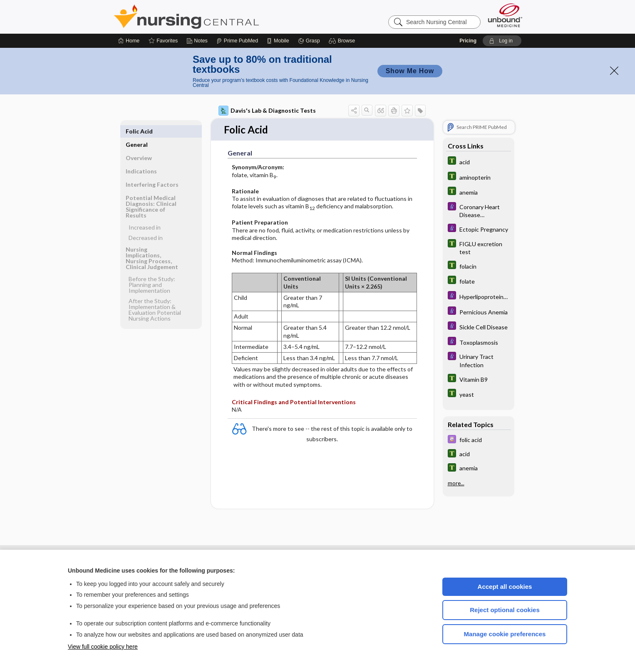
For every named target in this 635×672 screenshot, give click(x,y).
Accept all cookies (505, 587)
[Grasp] (309, 41)
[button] (343, 41)
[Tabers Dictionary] (479, 162)
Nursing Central (218, 17)
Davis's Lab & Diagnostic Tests (267, 111)
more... (456, 483)
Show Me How (410, 71)
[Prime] (237, 41)
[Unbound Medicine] (505, 15)
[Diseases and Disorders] (479, 210)
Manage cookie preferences (505, 634)
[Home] (129, 41)
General (137, 131)
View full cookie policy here (103, 647)
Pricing (468, 41)
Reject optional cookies (505, 610)
